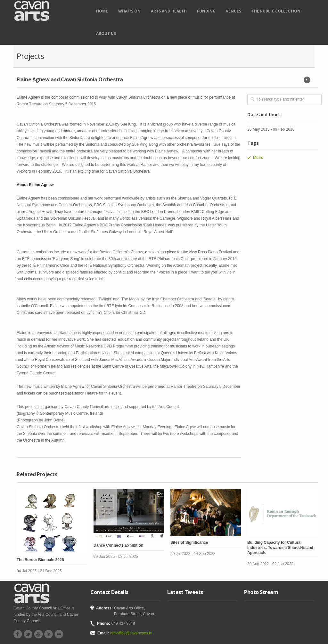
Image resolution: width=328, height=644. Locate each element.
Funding (206, 11)
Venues (234, 11)
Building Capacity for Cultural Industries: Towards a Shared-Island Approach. (280, 548)
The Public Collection (276, 11)
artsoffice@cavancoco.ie (131, 633)
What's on (129, 11)
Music (258, 158)
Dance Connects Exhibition (118, 545)
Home (102, 11)
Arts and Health (169, 11)
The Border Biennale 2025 (40, 560)
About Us (106, 33)
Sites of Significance (189, 542)
